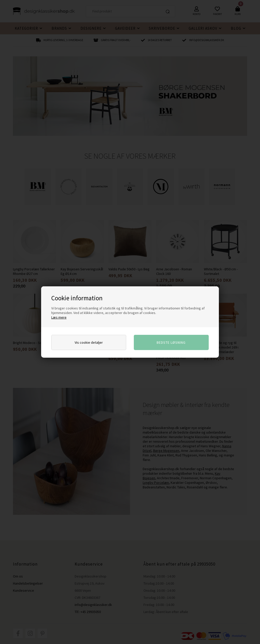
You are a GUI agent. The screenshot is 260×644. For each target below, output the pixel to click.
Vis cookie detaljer (89, 342)
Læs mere (59, 317)
